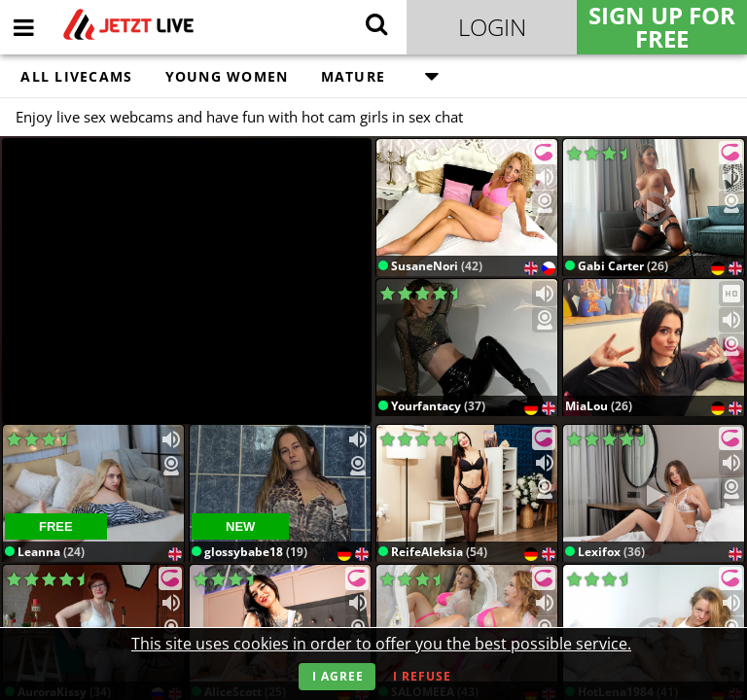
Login (492, 27)
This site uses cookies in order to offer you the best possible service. (381, 644)
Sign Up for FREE (662, 27)
